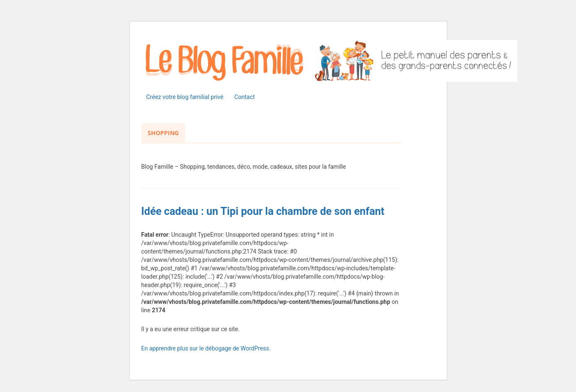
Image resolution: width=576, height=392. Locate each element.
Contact (244, 97)
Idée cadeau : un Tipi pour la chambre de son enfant (263, 211)
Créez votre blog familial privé (185, 97)
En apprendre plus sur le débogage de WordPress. (206, 348)
